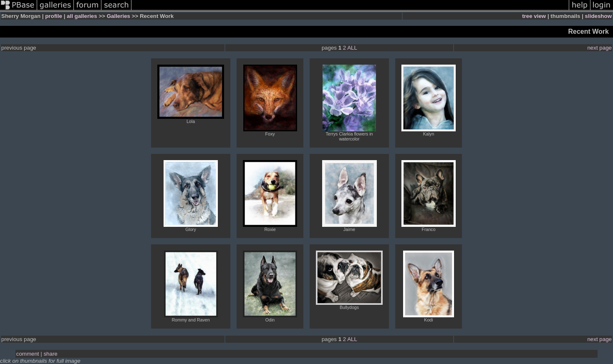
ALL (352, 48)
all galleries (82, 16)
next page (599, 48)
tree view (534, 16)
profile (54, 16)
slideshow (598, 16)
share (50, 354)
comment (28, 354)
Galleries (119, 16)
